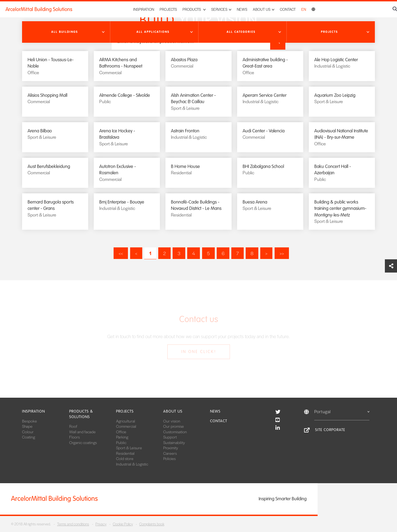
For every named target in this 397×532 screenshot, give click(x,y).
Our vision (172, 421)
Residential (125, 453)
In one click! (199, 352)
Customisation (175, 432)
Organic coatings (83, 442)
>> (282, 253)
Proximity (171, 448)
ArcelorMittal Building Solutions (39, 9)
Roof (73, 426)
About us (173, 411)
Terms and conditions (73, 524)
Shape (27, 426)
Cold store (125, 458)
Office (121, 432)
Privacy (101, 524)
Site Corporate (330, 430)
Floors (74, 437)
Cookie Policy (123, 524)
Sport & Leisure (129, 448)
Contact (288, 9)
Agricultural (126, 421)
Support (170, 437)
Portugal (342, 411)
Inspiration (144, 9)
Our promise (174, 426)
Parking (122, 437)
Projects (168, 9)
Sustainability (174, 442)
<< (121, 253)
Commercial (126, 426)
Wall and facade (82, 432)
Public (121, 442)
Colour (28, 432)
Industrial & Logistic (132, 464)
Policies (169, 458)
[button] (66, 32)
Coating (29, 437)
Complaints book (152, 524)
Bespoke (29, 421)
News (242, 9)
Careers (170, 453)
